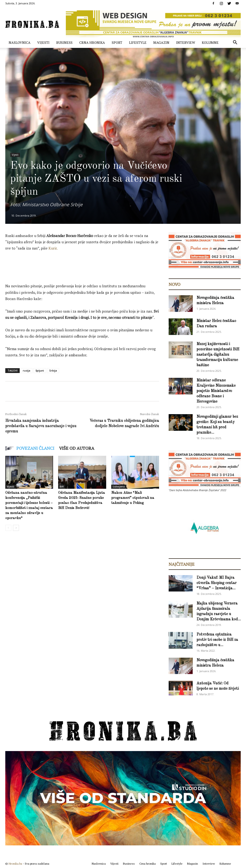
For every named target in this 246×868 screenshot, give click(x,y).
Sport (117, 42)
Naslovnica (20, 42)
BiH (62, 487)
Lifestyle (138, 42)
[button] (235, 43)
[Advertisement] (93, 268)
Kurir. (53, 248)
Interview (186, 42)
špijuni (40, 370)
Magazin (161, 42)
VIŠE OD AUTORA (77, 448)
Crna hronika (92, 42)
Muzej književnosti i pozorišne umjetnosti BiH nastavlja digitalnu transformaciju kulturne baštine (218, 355)
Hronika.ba (15, 864)
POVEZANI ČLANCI (35, 448)
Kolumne (210, 42)
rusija (27, 370)
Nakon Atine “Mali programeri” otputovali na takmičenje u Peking (133, 498)
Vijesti (43, 42)
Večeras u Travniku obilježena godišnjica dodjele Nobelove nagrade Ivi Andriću (124, 424)
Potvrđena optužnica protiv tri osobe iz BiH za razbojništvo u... (217, 640)
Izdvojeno (119, 487)
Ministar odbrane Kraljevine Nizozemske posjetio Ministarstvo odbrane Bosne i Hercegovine (216, 391)
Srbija (53, 370)
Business (64, 42)
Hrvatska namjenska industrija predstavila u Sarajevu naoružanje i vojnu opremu (41, 426)
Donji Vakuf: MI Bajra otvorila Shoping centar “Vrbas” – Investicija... (217, 583)
